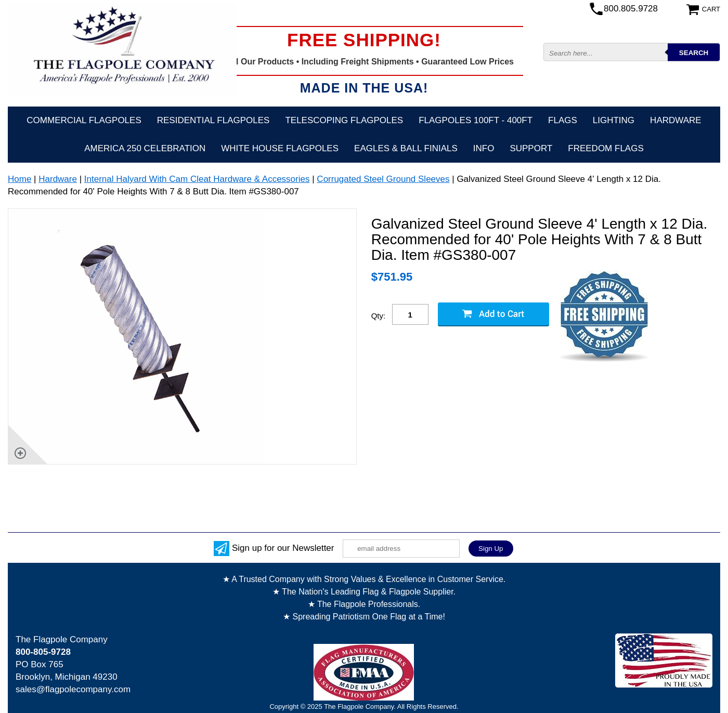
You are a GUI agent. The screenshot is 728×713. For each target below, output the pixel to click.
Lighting (614, 120)
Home (19, 179)
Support (531, 148)
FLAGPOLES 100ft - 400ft (476, 120)
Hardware (676, 120)
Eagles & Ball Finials (406, 148)
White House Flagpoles (280, 148)
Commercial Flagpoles (84, 120)
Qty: (379, 316)
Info (484, 148)
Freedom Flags (606, 148)
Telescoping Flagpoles (344, 120)
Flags (563, 120)
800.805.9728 (631, 9)
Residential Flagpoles (213, 120)
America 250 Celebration (145, 148)
